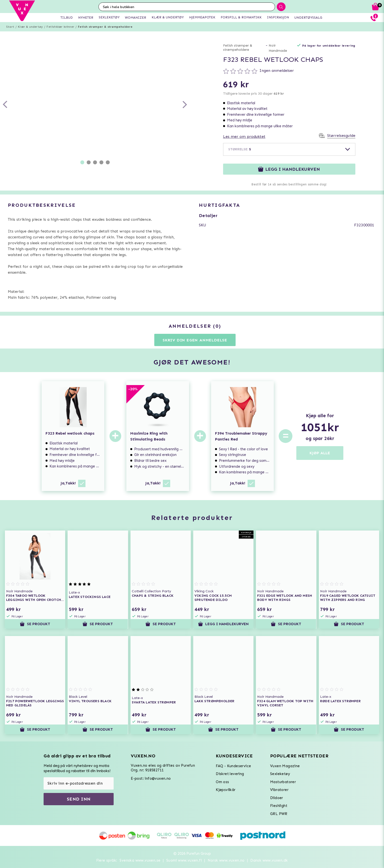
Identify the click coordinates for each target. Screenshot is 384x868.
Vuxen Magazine (285, 766)
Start (10, 27)
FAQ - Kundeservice (233, 766)
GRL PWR (279, 814)
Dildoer (277, 798)
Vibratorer (279, 790)
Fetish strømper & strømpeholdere (105, 27)
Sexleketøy (280, 774)
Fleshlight (279, 806)
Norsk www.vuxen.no (226, 860)
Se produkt (35, 624)
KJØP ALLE (320, 453)
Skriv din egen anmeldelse (195, 340)
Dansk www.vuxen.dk (269, 860)
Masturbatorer (283, 782)
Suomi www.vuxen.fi (184, 860)
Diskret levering (230, 774)
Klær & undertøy (30, 27)
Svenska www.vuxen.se (140, 860)
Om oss (222, 782)
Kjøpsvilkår (226, 790)
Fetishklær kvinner (60, 27)
